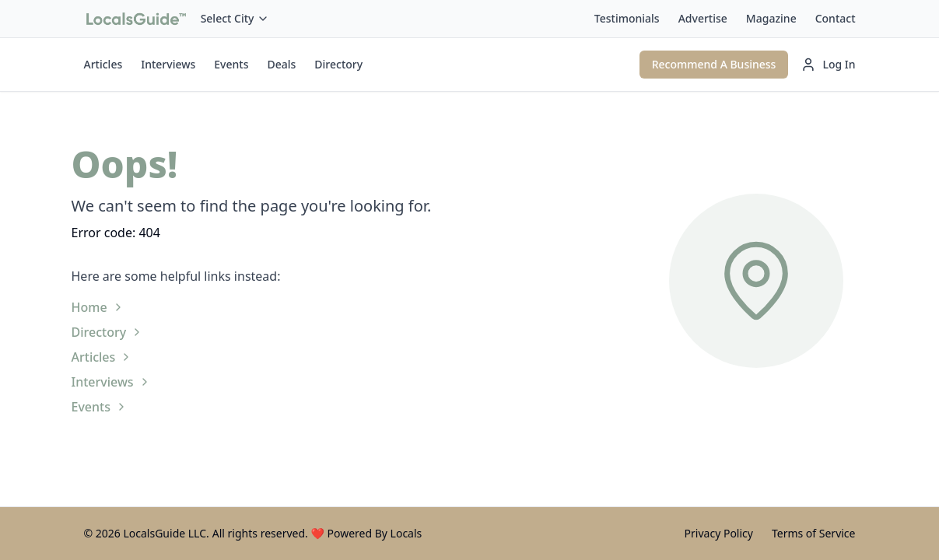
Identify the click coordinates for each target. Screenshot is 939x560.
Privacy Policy (719, 533)
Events (231, 64)
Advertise (703, 18)
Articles (103, 64)
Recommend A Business (714, 64)
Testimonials (627, 18)
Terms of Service (814, 533)
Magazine (771, 18)
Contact (836, 18)
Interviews (168, 64)
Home (98, 307)
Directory (338, 64)
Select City (235, 18)
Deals (281, 64)
